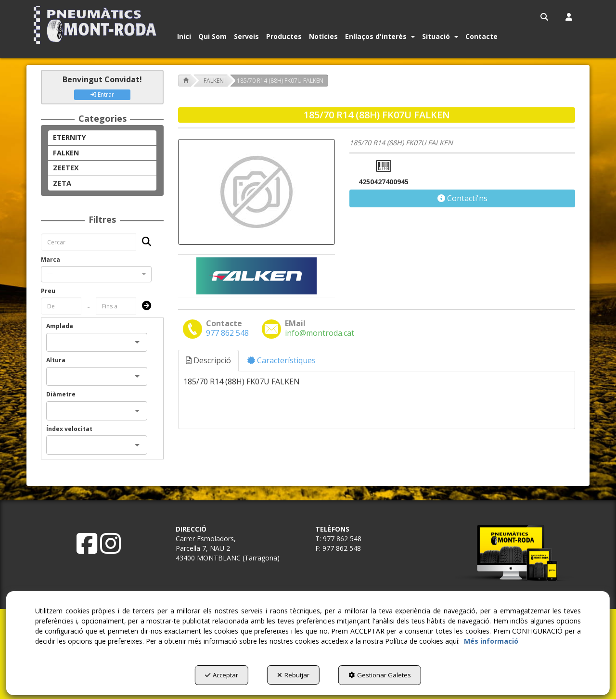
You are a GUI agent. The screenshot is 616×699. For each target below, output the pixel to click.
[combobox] (96, 274)
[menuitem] (545, 17)
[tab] (209, 361)
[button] (97, 25)
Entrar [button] (102, 95)
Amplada (60, 326)
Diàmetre (61, 394)
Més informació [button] (491, 642)
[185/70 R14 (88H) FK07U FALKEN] (257, 192)
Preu (48, 291)
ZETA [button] (62, 183)
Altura (56, 360)
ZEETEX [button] (66, 168)
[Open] (137, 342)
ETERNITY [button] (70, 137)
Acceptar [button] (219, 675)
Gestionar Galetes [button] (383, 675)
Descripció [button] (208, 360)
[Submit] (144, 306)
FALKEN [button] (66, 153)
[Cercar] (144, 242)
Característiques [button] (282, 360)
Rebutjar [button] (293, 675)
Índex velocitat (69, 429)
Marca (51, 260)
